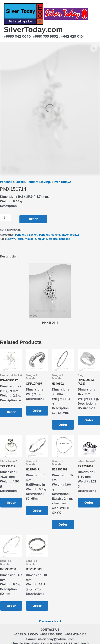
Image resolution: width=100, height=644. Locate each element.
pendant (64, 239)
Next (58, 621)
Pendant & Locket (12, 182)
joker (20, 239)
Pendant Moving (38, 182)
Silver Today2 (61, 182)
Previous (45, 621)
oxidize (53, 239)
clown (11, 239)
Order (33, 219)
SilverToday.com (33, 30)
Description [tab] (9, 256)
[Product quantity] (6, 218)
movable (30, 239)
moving (42, 239)
